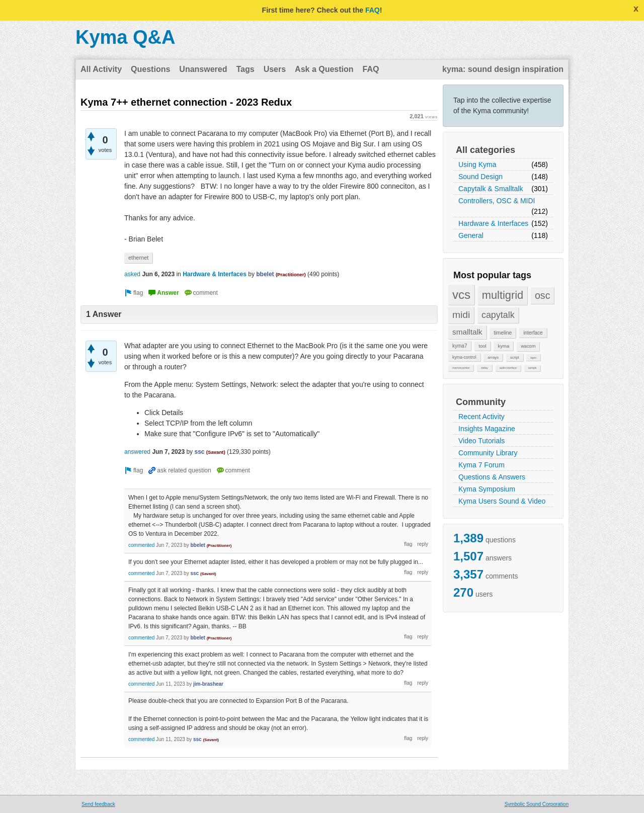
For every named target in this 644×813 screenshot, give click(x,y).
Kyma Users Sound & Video (502, 501)
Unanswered (203, 69)
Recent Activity (481, 417)
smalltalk (467, 332)
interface (533, 333)
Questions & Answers (492, 477)
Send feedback (98, 804)
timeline (503, 333)
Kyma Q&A (126, 37)
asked (132, 274)
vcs (461, 295)
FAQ (373, 10)
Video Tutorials (481, 441)
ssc (199, 452)
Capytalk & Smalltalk (491, 189)
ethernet (138, 258)
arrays (493, 357)
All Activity (101, 69)
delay (485, 368)
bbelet (265, 274)
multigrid (503, 295)
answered (137, 452)
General (471, 235)
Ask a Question (324, 69)
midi (461, 315)
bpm (533, 357)
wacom (528, 346)
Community (481, 402)
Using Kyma (477, 165)
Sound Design (480, 177)
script (515, 357)
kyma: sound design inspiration (503, 69)
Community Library (488, 453)
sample (533, 368)
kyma (503, 346)
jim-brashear (208, 684)
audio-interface (508, 368)
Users (275, 69)
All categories (486, 150)
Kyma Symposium (487, 489)
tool (482, 346)
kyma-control (464, 357)
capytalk (498, 315)
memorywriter (461, 368)
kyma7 (460, 346)
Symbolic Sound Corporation (537, 804)
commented (141, 545)
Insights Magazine (487, 429)
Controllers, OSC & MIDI (497, 201)
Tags (245, 69)
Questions (150, 69)
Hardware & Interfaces (493, 223)
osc (543, 295)
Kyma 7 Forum (481, 465)
